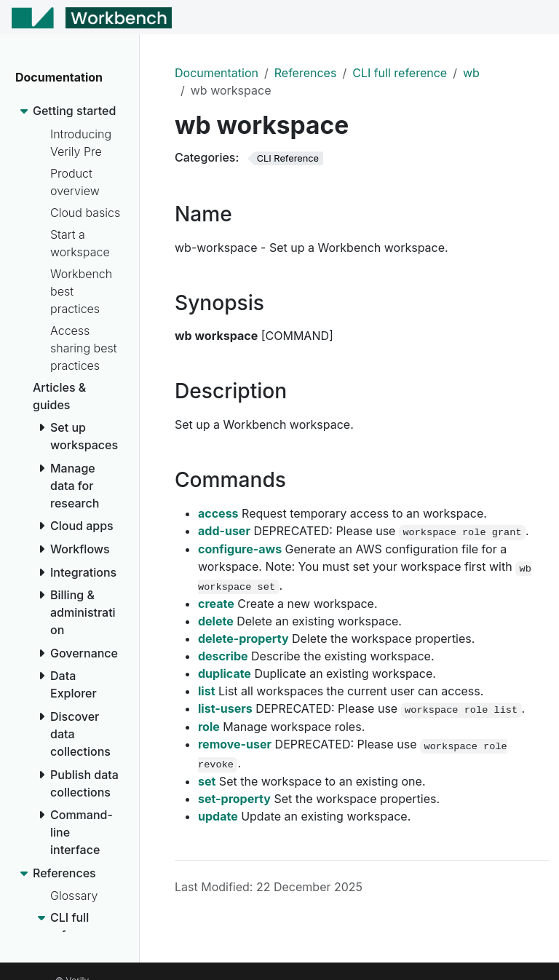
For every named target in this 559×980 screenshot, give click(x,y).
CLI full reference (400, 73)
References (306, 73)
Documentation (217, 73)
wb (471, 73)
